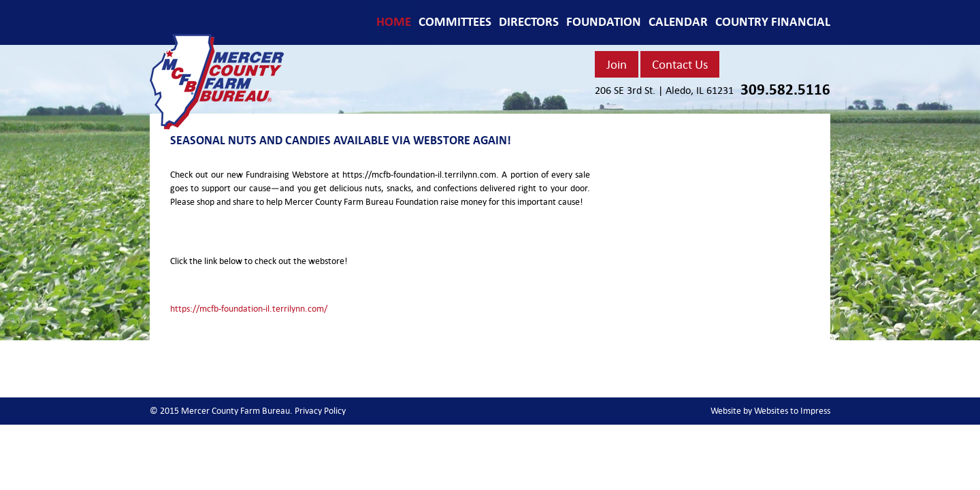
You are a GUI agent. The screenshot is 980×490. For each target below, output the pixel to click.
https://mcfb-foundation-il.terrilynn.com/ (249, 309)
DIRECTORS (529, 22)
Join (617, 64)
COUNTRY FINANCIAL (773, 22)
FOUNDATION (604, 22)
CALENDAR (678, 22)
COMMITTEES (455, 22)
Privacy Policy (320, 411)
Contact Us (680, 64)
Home (394, 22)
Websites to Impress (792, 411)
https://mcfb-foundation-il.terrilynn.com (419, 175)
